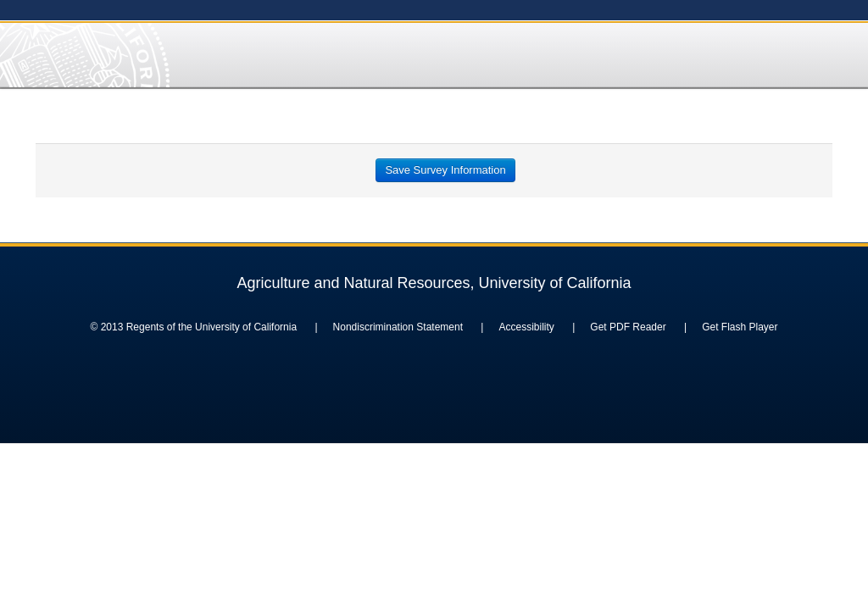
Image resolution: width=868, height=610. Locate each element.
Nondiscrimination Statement (398, 327)
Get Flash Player (740, 327)
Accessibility (526, 327)
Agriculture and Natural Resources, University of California (434, 283)
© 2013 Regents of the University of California (193, 327)
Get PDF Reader (628, 327)
